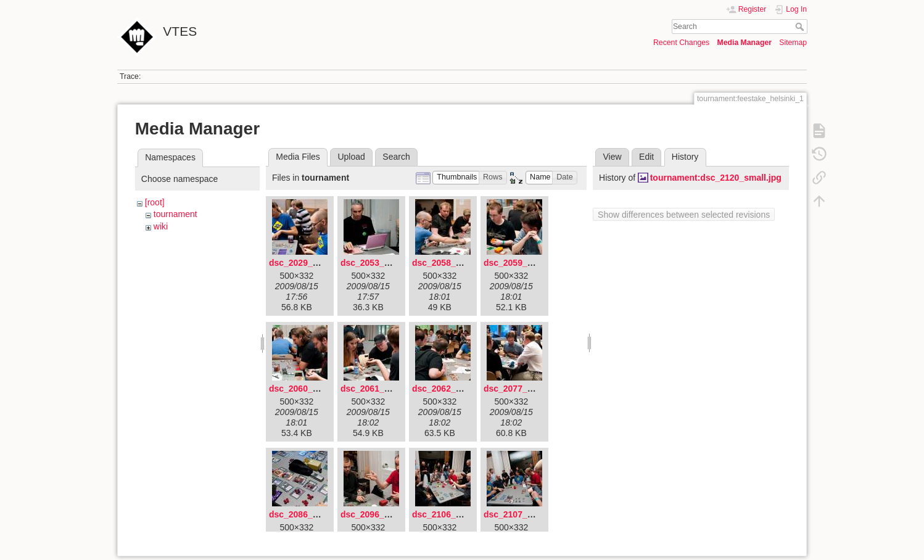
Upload (351, 157)
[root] (155, 202)
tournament (175, 214)
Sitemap (793, 43)
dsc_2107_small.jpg (524, 514)
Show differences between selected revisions (684, 215)
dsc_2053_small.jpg (381, 263)
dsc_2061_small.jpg (381, 389)
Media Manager (744, 43)
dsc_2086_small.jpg (310, 514)
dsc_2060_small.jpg (310, 389)
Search (801, 27)
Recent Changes (681, 43)
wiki (161, 226)
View (612, 157)
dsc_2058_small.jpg (453, 263)
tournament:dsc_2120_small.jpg (716, 178)
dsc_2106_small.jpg (453, 514)
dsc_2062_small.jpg (453, 389)
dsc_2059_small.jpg (524, 263)
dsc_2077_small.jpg (524, 389)
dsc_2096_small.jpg (381, 514)
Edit (646, 157)
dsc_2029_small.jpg (310, 263)
